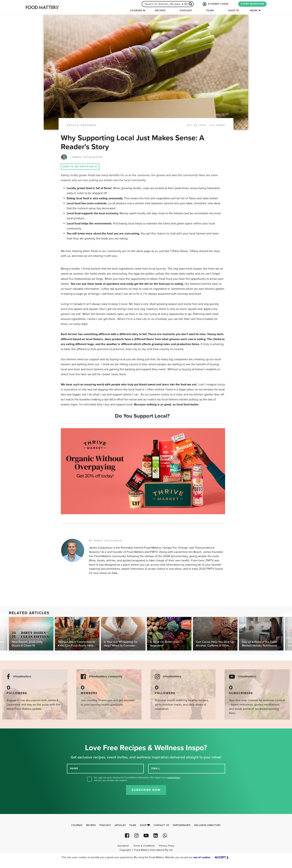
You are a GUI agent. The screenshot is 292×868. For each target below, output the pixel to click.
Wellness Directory (207, 825)
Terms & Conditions (144, 846)
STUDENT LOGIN (215, 4)
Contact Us (161, 825)
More (254, 11)
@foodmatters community (106, 677)
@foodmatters (22, 677)
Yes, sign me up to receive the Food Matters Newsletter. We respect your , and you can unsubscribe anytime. (137, 779)
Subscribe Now (146, 790)
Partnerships (182, 825)
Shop (234, 11)
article (73, 125)
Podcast (186, 11)
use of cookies (202, 857)
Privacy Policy (167, 846)
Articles (120, 825)
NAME (74, 768)
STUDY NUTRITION (252, 4)
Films (210, 11)
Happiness (89, 125)
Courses (136, 11)
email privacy (174, 778)
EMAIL (156, 768)
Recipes (160, 11)
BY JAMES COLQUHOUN (106, 541)
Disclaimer (123, 846)
